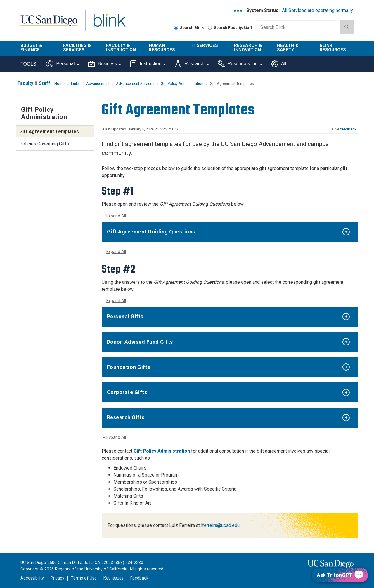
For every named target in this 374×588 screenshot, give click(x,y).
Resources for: (240, 64)
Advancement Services (135, 84)
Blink (109, 24)
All (279, 64)
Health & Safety (288, 48)
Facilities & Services (77, 48)
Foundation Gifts (129, 367)
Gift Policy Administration (182, 84)
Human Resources (162, 48)
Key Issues (114, 578)
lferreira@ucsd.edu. (221, 525)
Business (105, 64)
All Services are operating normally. (318, 10)
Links (75, 84)
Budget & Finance (31, 48)
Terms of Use (84, 578)
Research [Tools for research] (192, 64)
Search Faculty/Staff (230, 27)
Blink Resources (333, 48)
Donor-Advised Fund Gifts (140, 342)
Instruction (148, 64)
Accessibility (32, 578)
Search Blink (189, 27)
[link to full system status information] (238, 11)
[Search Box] (297, 27)
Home (59, 84)
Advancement (98, 84)
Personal (63, 64)
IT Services (205, 45)
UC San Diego (49, 24)
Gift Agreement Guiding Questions (151, 232)
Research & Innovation (248, 48)
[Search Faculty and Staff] (210, 28)
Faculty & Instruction (121, 48)
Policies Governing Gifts (44, 144)
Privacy (57, 578)
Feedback (139, 578)
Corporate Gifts (127, 392)
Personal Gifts (125, 316)
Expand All (116, 216)
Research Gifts (126, 417)
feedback (348, 129)
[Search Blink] (176, 28)
